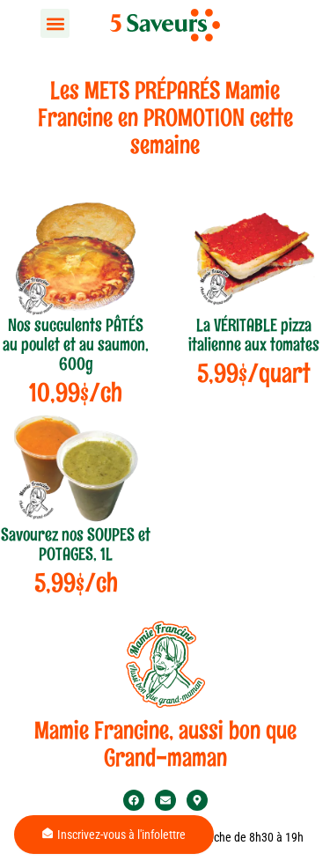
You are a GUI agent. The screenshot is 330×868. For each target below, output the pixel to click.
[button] (55, 23)
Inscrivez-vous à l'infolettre (114, 835)
